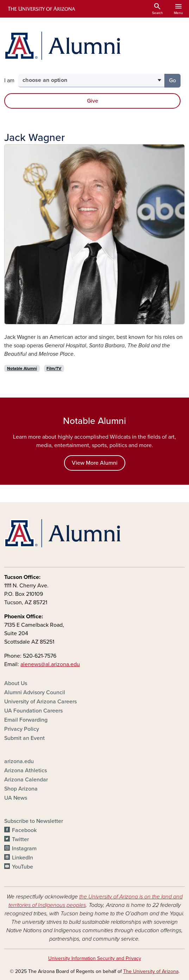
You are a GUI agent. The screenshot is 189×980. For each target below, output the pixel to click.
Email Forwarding (26, 720)
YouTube (23, 867)
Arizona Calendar (26, 780)
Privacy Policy (22, 729)
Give (93, 101)
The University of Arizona (151, 971)
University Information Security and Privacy (95, 958)
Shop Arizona (21, 789)
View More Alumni (95, 463)
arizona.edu (19, 761)
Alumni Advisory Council (35, 692)
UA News (16, 798)
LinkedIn (23, 858)
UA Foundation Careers (33, 711)
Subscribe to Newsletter (34, 821)
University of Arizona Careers (40, 702)
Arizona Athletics (26, 771)
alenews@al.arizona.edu (50, 664)
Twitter (20, 839)
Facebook (24, 830)
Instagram (24, 849)
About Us (16, 683)
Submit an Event (24, 738)
